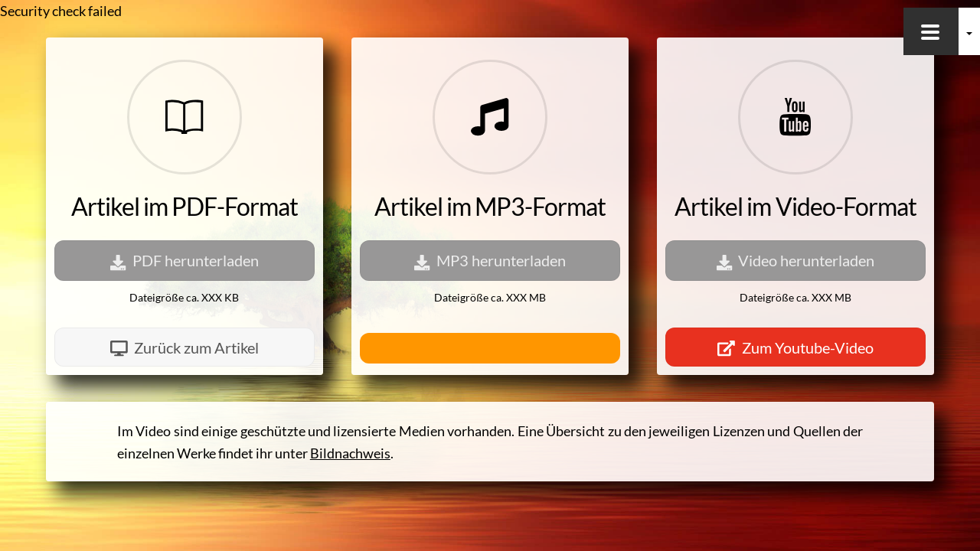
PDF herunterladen (185, 261)
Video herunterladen (796, 261)
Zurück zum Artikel (185, 347)
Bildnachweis (350, 453)
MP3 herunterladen (490, 261)
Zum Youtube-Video (795, 347)
